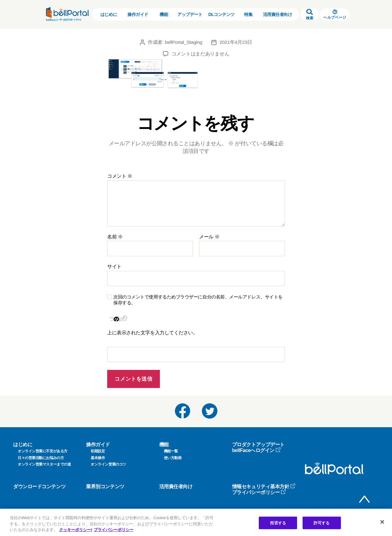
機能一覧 (171, 451)
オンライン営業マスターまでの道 (44, 464)
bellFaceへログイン (256, 450)
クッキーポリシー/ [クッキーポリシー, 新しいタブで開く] (76, 530)
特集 (248, 14)
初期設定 (98, 451)
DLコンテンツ (221, 14)
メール (209, 237)
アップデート (190, 14)
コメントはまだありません (200, 54)
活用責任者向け (278, 14)
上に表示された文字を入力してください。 (152, 333)
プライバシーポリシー (259, 492)
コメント (120, 176)
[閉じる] (382, 522)
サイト (114, 266)
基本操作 (98, 458)
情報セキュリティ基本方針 (264, 487)
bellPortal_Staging (183, 42)
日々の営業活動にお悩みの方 (41, 458)
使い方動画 (173, 458)
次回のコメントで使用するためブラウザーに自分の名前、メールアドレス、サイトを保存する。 (198, 300)
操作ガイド (138, 14)
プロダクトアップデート (258, 445)
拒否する (278, 523)
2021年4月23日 (236, 42)
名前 (115, 237)
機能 (164, 14)
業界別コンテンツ (105, 487)
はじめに (109, 14)
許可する (322, 523)
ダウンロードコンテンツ (39, 487)
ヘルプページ (335, 15)
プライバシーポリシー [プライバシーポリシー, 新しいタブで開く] (114, 530)
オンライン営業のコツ (108, 464)
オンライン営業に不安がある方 (43, 451)
